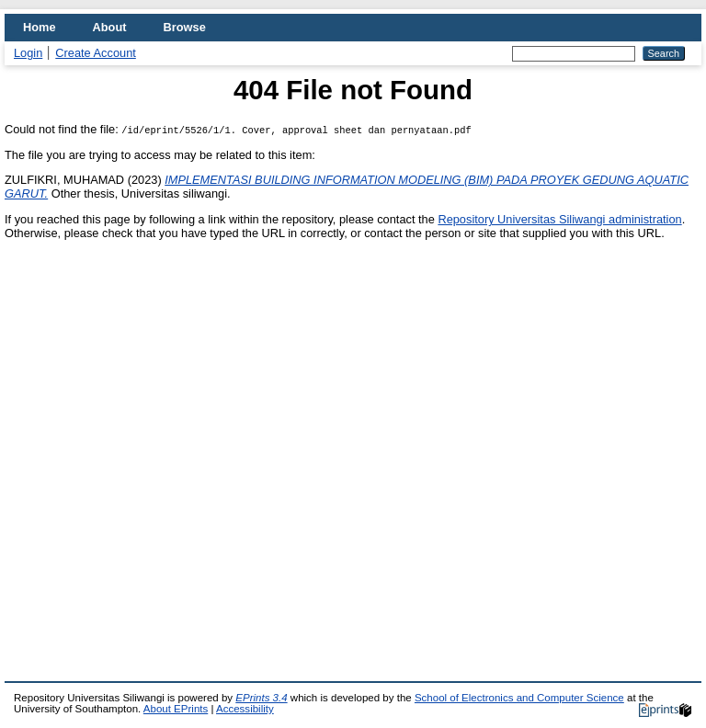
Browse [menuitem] (185, 27)
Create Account (96, 53)
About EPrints (176, 709)
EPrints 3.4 (261, 698)
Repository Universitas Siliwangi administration (559, 219)
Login (28, 53)
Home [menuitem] (40, 27)
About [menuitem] (110, 27)
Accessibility (245, 709)
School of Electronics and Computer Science (519, 698)
